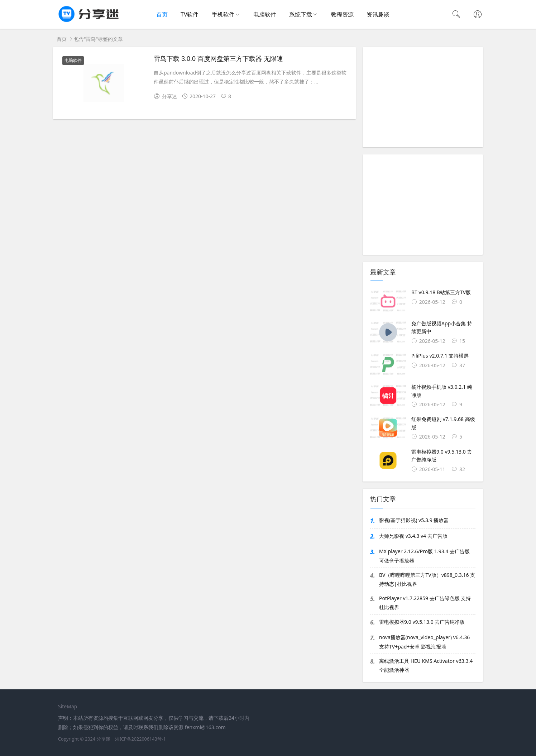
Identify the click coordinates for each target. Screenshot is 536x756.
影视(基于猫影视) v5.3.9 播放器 (414, 520)
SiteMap (68, 706)
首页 (162, 14)
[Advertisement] (423, 97)
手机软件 (223, 14)
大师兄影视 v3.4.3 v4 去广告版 (413, 536)
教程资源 (342, 14)
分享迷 (103, 739)
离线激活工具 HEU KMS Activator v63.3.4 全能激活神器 (426, 665)
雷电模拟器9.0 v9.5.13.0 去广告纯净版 (422, 622)
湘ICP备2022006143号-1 (140, 739)
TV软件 (190, 14)
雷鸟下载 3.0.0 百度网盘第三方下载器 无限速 (218, 59)
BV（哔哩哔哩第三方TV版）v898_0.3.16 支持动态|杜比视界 (427, 579)
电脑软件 (265, 14)
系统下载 (301, 14)
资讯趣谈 (378, 14)
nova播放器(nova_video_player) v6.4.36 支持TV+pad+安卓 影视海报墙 (424, 642)
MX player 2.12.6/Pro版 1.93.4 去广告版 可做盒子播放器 (424, 556)
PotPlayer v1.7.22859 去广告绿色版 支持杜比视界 (425, 603)
